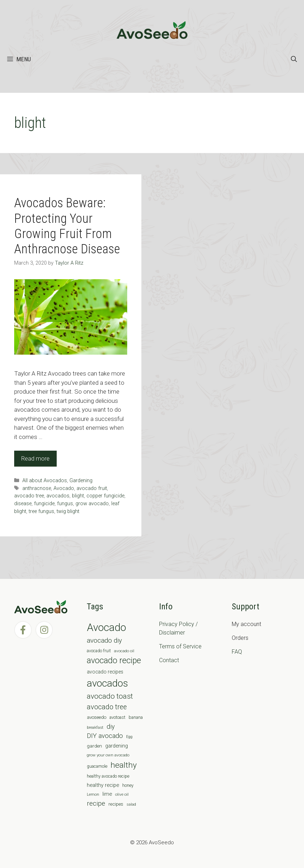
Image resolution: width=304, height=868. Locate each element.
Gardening (81, 481)
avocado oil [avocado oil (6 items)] (124, 651)
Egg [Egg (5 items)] (129, 737)
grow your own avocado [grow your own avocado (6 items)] (108, 755)
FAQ (237, 652)
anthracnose (37, 488)
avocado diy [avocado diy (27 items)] (104, 640)
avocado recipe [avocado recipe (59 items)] (114, 661)
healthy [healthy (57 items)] (124, 765)
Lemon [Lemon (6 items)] (93, 794)
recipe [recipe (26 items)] (96, 804)
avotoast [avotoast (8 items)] (117, 717)
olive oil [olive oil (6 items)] (122, 794)
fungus (65, 504)
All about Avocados (45, 481)
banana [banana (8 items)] (136, 717)
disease (23, 504)
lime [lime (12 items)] (107, 794)
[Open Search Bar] (294, 59)
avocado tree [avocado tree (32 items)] (107, 707)
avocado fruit (92, 488)
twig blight (68, 511)
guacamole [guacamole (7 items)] (97, 766)
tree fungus (41, 511)
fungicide (44, 504)
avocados (58, 496)
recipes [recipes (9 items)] (116, 804)
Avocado (64, 488)
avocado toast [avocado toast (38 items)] (110, 696)
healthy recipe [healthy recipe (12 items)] (103, 785)
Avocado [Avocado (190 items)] (106, 627)
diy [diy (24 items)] (111, 726)
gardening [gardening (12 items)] (117, 746)
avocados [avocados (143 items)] (107, 683)
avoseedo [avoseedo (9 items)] (97, 717)
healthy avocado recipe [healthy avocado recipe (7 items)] (108, 776)
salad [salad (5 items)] (131, 804)
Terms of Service (180, 646)
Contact (169, 660)
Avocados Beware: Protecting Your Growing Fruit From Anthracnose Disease (67, 226)
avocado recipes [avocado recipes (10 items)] (105, 672)
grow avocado (92, 504)
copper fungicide (105, 496)
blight (78, 496)
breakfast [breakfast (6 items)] (95, 727)
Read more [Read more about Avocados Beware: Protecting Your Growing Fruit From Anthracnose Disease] (35, 458)
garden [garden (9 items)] (94, 746)
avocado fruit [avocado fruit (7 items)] (99, 651)
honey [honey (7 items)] (128, 785)
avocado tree (29, 496)
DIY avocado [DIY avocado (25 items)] (105, 736)
